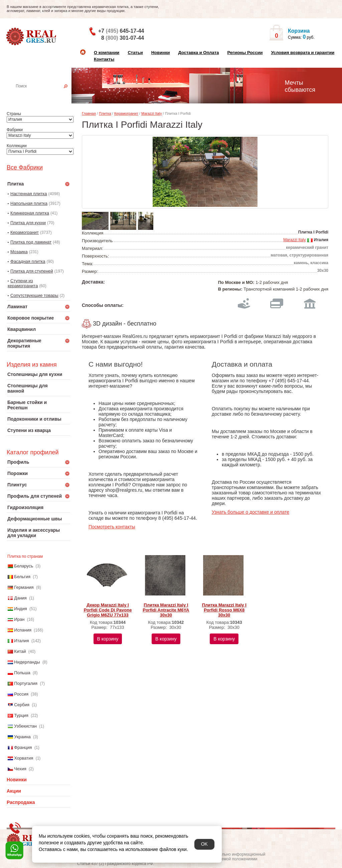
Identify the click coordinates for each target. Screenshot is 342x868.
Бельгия (22, 577)
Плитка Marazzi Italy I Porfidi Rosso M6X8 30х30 (224, 610)
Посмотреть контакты (112, 527)
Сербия (22, 705)
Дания (20, 598)
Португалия (26, 683)
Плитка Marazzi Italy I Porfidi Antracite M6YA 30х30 (166, 610)
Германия (24, 587)
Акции (14, 791)
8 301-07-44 (123, 38)
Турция (21, 715)
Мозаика (19, 252)
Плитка (105, 113)
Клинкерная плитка (30, 213)
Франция (23, 747)
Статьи (135, 53)
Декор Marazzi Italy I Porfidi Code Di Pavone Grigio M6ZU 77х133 (108, 610)
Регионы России (245, 53)
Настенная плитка (46, 95)
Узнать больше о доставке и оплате (250, 512)
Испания (23, 630)
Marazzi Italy (152, 113)
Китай (20, 651)
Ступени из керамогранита (23, 283)
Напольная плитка (29, 203)
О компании (107, 53)
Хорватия (24, 758)
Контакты (104, 59)
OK (204, 844)
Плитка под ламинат (31, 242)
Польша (22, 673)
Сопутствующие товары (34, 295)
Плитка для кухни (28, 223)
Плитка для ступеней (32, 271)
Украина (22, 737)
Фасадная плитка (28, 261)
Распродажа (21, 802)
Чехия (20, 769)
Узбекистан (25, 726)
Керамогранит (25, 232)
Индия (20, 609)
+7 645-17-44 (121, 31)
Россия (21, 694)
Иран (19, 619)
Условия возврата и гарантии (303, 53)
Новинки (161, 53)
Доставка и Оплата (198, 53)
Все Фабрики (25, 167)
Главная (89, 113)
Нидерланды (27, 662)
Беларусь (24, 566)
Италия (21, 641)
